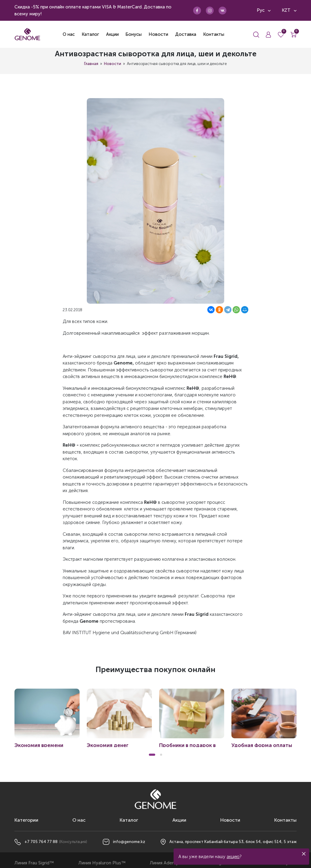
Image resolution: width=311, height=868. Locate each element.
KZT (289, 10)
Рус (264, 10)
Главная (91, 64)
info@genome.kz (129, 818)
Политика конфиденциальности (155, 861)
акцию (233, 857)
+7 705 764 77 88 (41, 818)
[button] (152, 731)
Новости (113, 64)
